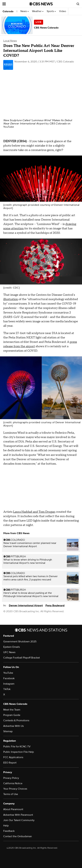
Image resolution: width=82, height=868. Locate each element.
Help (6, 826)
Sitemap (8, 731)
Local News (10, 41)
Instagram (9, 684)
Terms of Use (11, 794)
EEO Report (10, 763)
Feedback (9, 831)
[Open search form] (78, 4)
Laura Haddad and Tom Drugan (34, 512)
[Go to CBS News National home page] (41, 4)
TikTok (7, 689)
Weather (38, 11)
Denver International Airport (26, 606)
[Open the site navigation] (15, 4)
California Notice (13, 783)
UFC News (9, 652)
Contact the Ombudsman (18, 836)
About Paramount (13, 809)
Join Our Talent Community (19, 820)
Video (63, 11)
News (25, 11)
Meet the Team (12, 710)
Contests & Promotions (16, 720)
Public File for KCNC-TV (17, 747)
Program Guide (12, 715)
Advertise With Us (13, 726)
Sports (51, 11)
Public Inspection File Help (19, 752)
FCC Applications (13, 757)
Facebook (9, 678)
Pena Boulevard (55, 606)
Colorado (8, 11)
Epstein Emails (12, 647)
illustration (11, 299)
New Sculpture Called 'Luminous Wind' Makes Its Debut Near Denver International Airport (38, 122)
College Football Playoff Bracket (22, 658)
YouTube (9, 127)
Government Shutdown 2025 (20, 642)
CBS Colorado (58, 124)
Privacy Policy (11, 778)
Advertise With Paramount (18, 815)
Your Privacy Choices (15, 789)
